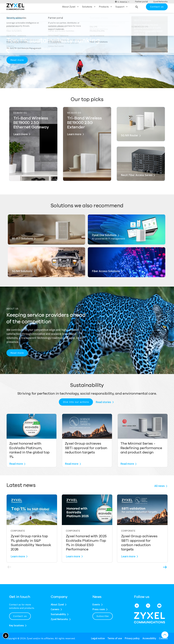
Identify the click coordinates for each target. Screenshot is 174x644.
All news (160, 495)
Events (96, 604)
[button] (136, 15)
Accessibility (149, 638)
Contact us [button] (20, 616)
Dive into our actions (76, 411)
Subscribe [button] (103, 616)
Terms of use (115, 638)
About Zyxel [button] (71, 15)
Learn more (20, 143)
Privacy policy (132, 638)
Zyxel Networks (59, 619)
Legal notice (98, 638)
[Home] (15, 15)
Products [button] (106, 15)
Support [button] (122, 15)
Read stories (103, 411)
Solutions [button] (89, 15)
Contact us (157, 15)
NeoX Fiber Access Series (137, 184)
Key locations (17, 625)
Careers (55, 609)
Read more (17, 69)
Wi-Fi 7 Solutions (22, 247)
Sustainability (58, 614)
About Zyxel (57, 604)
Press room (99, 609)
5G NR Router (129, 144)
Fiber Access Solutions (106, 280)
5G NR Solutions (22, 280)
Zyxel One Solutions (104, 244)
